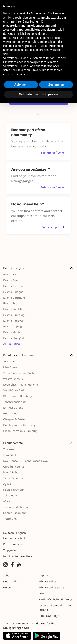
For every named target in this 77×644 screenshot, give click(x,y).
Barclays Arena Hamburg (19, 425)
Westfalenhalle (13, 379)
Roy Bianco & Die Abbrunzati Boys (25, 461)
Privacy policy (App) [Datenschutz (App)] (51, 587)
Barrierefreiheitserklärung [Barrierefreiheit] (55, 599)
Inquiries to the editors (18, 556)
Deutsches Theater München (21, 385)
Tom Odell (10, 455)
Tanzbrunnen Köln (15, 402)
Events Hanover (13, 321)
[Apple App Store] (17, 636)
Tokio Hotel (10, 496)
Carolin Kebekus (14, 467)
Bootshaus (10, 414)
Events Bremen (13, 286)
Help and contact (14, 538)
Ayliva (7, 484)
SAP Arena (10, 361)
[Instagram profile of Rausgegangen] (5, 565)
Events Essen (12, 303)
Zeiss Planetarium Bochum (21, 373)
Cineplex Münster (14, 419)
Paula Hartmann (14, 490)
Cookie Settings (49, 616)
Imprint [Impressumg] (43, 576)
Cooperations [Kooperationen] (12, 582)
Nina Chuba (11, 472)
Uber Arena (10, 367)
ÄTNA (7, 501)
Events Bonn (11, 280)
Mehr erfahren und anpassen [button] (38, 94)
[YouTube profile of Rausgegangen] (19, 565)
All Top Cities (11, 344)
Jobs (6, 576)
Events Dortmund (14, 298)
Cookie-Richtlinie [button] (19, 34)
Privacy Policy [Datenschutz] (48, 582)
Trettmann (10, 519)
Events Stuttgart (14, 338)
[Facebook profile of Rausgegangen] (12, 565)
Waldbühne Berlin (15, 390)
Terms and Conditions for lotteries (55, 608)
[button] (72, 7)
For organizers (13, 544)
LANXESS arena (13, 408)
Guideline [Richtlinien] (9, 587)
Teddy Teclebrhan (14, 478)
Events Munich (13, 332)
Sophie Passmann (15, 513)
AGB (41, 593)
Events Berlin (12, 274)
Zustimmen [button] (56, 85)
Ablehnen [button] (21, 85)
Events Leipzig (13, 327)
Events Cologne (13, 292)
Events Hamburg (14, 315)
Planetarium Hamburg (18, 396)
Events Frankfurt (14, 309)
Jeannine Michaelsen (17, 507)
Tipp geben (10, 550)
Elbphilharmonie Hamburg (20, 431)
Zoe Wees (9, 449)
